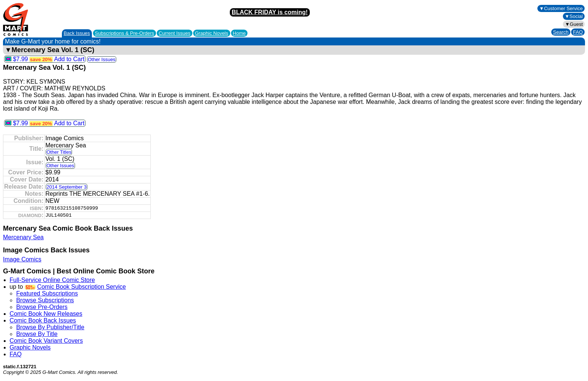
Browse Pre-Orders (42, 307)
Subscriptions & (124, 33)
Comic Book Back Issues (43, 320)
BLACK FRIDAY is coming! (270, 12)
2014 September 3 (67, 187)
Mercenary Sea (23, 237)
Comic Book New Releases (46, 314)
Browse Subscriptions (45, 300)
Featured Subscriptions (47, 293)
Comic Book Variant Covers (46, 341)
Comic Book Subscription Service (82, 287)
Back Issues (77, 33)
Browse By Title (37, 334)
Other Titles (59, 152)
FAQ (578, 32)
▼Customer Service (561, 8)
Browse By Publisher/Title (50, 327)
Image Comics (22, 259)
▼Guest (574, 24)
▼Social (574, 16)
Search (561, 32)
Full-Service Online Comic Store (52, 280)
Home (239, 33)
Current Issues (175, 33)
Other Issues (102, 59)
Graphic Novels (212, 33)
